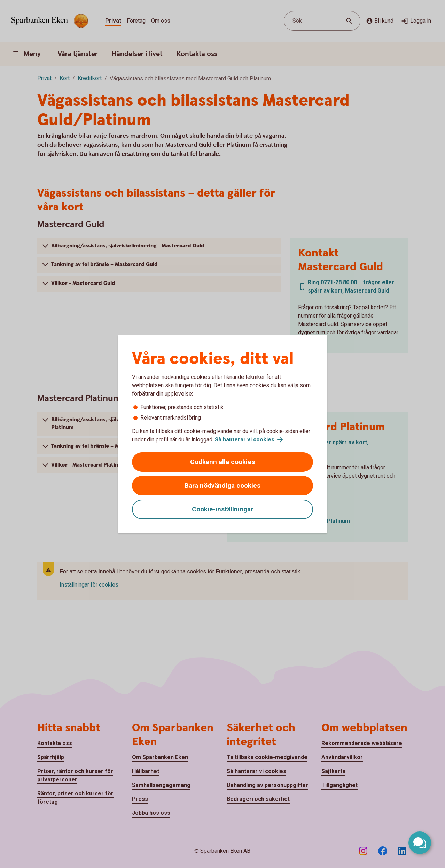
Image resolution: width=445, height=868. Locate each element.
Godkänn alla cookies (222, 462)
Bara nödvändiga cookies (222, 485)
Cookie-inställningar (222, 509)
